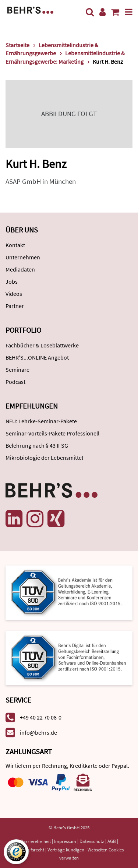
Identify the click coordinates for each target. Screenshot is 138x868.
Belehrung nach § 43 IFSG (37, 445)
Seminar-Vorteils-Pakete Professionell (52, 433)
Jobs (12, 281)
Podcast (15, 382)
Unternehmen (23, 257)
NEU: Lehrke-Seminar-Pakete (41, 421)
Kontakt (15, 245)
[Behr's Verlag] (30, 9)
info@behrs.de (38, 732)
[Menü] (129, 12)
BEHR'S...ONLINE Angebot (37, 357)
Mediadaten (20, 269)
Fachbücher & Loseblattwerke (42, 345)
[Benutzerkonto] (102, 12)
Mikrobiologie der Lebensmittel (44, 458)
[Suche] (90, 12)
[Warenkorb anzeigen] (115, 12)
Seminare (17, 370)
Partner (15, 306)
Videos (14, 294)
